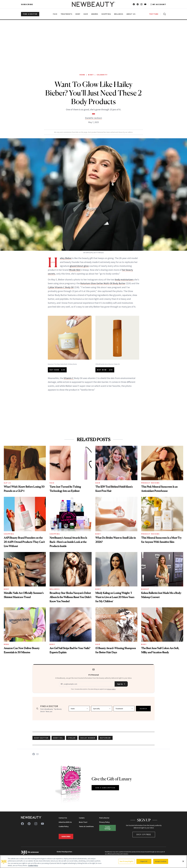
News (6, 644)
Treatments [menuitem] (67, 14)
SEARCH (143, 709)
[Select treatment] (124, 709)
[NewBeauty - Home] (93, 4)
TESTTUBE (154, 14)
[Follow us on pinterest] (138, 4)
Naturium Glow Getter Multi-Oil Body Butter (103, 283)
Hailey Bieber (66, 258)
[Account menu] (158, 4)
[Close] (183, 861)
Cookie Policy (64, 826)
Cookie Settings (108, 828)
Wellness (55, 589)
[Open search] (164, 14)
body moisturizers (124, 279)
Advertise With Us (65, 822)
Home (82, 75)
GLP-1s (7, 483)
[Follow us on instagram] (141, 4)
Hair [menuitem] (86, 14)
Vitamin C (69, 378)
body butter (41, 738)
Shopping (9, 534)
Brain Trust (83, 822)
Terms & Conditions (86, 826)
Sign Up (121, 684)
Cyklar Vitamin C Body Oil (61, 287)
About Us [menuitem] (131, 14)
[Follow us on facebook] (134, 4)
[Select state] (79, 709)
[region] (93, 862)
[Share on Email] (37, 754)
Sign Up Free (144, 834)
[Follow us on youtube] (145, 4)
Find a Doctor (104, 818)
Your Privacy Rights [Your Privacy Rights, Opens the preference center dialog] (126, 861)
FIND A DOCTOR (30, 14)
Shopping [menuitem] (106, 14)
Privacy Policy (104, 822)
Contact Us (63, 818)
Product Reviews (150, 483)
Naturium (105, 738)
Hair (98, 483)
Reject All (144, 861)
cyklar (72, 738)
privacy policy (111, 689)
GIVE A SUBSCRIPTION (105, 788)
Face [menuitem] (55, 14)
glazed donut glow (79, 266)
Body (91, 75)
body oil (58, 738)
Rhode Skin (75, 270)
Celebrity (102, 75)
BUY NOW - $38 (105, 370)
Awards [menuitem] (95, 14)
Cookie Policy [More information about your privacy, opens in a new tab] (33, 866)
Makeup (145, 589)
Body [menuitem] (78, 14)
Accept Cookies (161, 861)
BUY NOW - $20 (57, 370)
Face (52, 483)
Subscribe (27, 4)
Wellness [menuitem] (119, 14)
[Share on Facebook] (34, 754)
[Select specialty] (102, 709)
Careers (82, 818)
